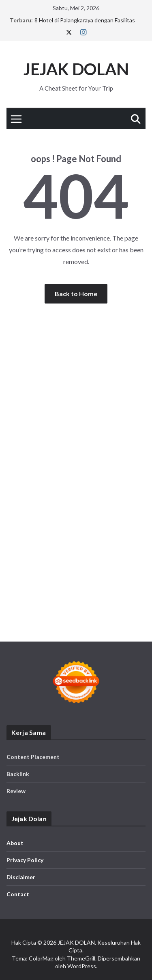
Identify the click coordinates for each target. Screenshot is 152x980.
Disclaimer (21, 877)
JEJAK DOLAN (76, 69)
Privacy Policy (25, 860)
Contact (18, 894)
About (15, 843)
